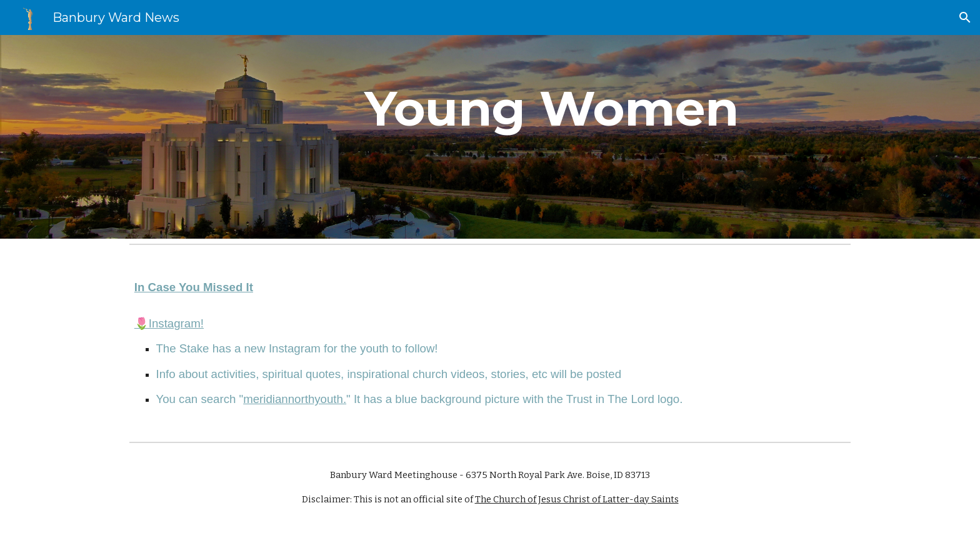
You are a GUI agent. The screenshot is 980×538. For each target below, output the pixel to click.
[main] (552, 137)
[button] (965, 17)
